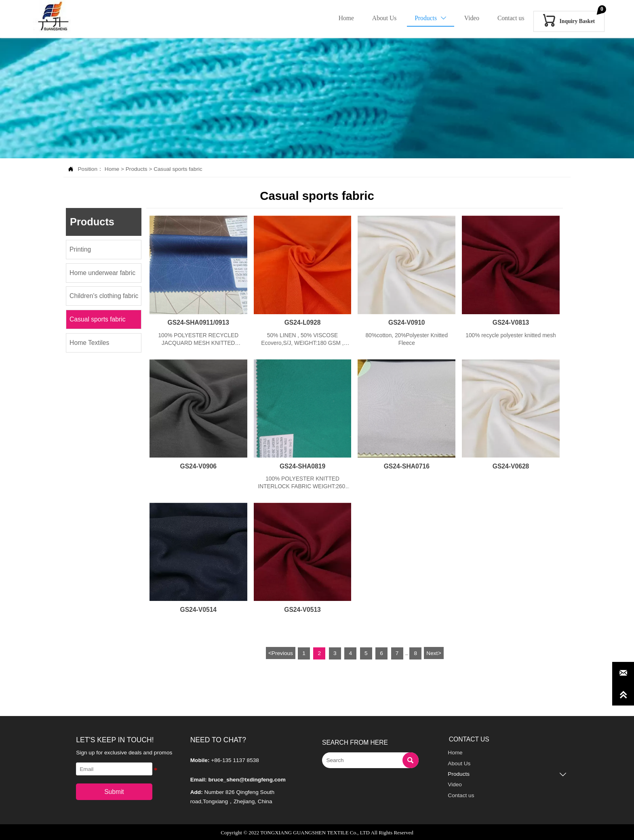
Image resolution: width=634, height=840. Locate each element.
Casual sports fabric (178, 169)
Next (434, 652)
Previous (281, 652)
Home (112, 169)
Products (137, 169)
